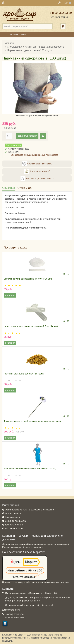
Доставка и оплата (14, 525)
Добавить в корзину (27, 136)
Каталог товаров (13, 513)
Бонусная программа (15, 521)
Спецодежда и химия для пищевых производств (35, 47)
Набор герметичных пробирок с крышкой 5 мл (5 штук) (31, 326)
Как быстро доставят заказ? (37, 179)
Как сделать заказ (14, 528)
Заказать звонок (59, 17)
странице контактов (30, 601)
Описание (9, 188)
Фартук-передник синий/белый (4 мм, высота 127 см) (30, 469)
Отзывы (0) (25, 188)
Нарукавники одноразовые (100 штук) (29, 50)
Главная (9, 43)
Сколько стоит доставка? (37, 164)
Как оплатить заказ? (37, 171)
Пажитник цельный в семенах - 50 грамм (24, 374)
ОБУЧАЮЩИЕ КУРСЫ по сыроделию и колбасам (29, 510)
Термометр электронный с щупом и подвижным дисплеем (32, 421)
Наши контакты (13, 517)
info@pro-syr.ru (13, 610)
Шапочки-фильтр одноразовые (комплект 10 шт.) (28, 279)
